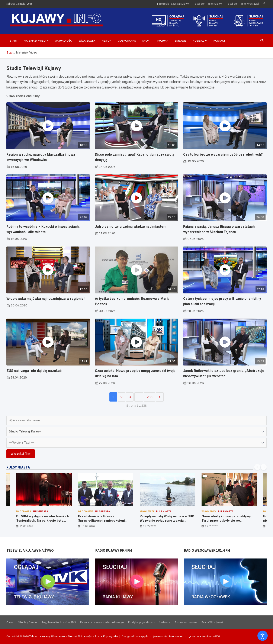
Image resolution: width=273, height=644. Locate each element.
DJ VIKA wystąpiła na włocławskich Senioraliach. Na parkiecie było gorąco (43, 520)
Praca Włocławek (213, 622)
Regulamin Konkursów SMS (59, 622)
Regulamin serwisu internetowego (102, 622)
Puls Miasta (40, 511)
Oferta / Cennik (28, 622)
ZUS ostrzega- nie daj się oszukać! (34, 371)
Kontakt (219, 41)
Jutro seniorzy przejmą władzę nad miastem (131, 227)
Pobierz (198, 41)
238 (150, 397)
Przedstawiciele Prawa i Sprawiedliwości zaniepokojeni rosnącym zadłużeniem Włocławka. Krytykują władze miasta (105, 523)
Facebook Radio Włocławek (243, 4)
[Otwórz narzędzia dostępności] (263, 636)
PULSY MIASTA (18, 467)
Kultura (163, 41)
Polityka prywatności (141, 622)
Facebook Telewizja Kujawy (173, 4)
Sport (147, 41)
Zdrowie (181, 41)
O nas (10, 622)
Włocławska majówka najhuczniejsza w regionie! (45, 299)
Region (107, 41)
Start (14, 41)
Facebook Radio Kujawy (208, 4)
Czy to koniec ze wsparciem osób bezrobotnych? (223, 154)
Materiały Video (35, 41)
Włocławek (87, 41)
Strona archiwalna (186, 622)
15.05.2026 (26, 526)
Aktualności (64, 41)
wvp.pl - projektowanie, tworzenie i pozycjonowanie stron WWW (179, 636)
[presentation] (257, 467)
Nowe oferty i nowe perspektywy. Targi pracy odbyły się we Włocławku (227, 520)
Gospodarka (127, 41)
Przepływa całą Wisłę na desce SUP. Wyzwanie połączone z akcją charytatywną (167, 520)
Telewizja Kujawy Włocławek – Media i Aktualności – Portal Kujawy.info (73, 636)
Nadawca (165, 622)
